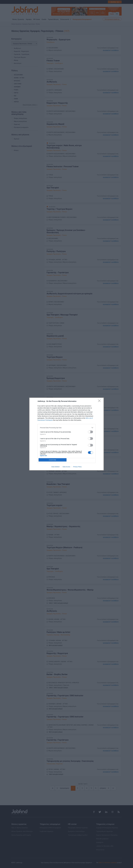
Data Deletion (56, 467)
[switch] (90, 432)
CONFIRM (53, 460)
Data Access (66, 467)
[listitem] (66, 428)
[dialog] (66, 434)
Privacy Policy (77, 467)
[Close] (100, 401)
